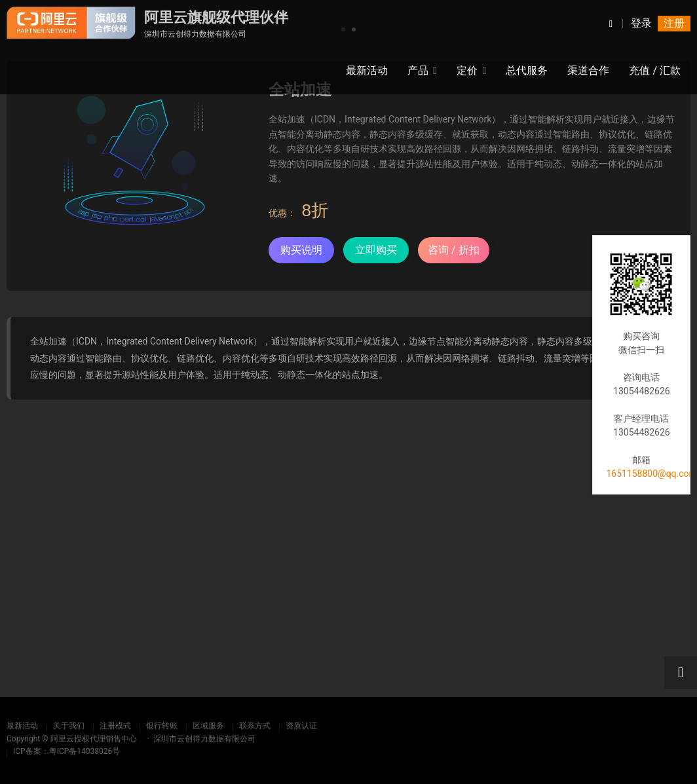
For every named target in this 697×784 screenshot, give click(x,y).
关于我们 (69, 726)
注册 (674, 23)
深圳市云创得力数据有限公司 (195, 34)
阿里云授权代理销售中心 (94, 739)
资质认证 (301, 726)
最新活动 (22, 726)
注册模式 (115, 726)
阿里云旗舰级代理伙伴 (216, 17)
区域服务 (208, 726)
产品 (418, 70)
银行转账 (162, 726)
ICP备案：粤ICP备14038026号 (66, 751)
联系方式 (255, 726)
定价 (467, 70)
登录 (641, 23)
